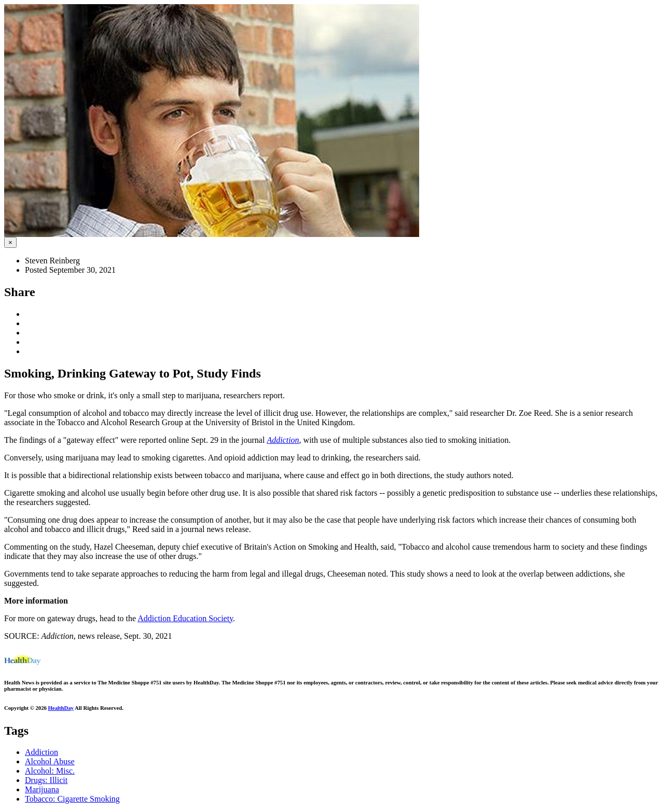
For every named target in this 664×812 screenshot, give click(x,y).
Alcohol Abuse (50, 761)
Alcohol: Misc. (50, 771)
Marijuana (42, 789)
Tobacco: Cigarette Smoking (72, 799)
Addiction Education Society (185, 618)
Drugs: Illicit (46, 780)
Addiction (41, 752)
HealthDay (61, 708)
